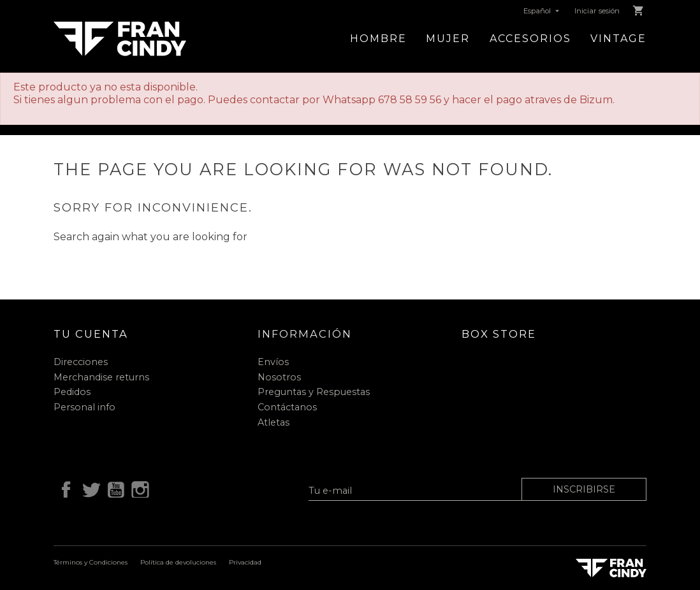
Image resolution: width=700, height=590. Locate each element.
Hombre (378, 39)
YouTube (113, 488)
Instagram (138, 488)
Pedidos (72, 392)
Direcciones (81, 362)
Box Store (499, 334)
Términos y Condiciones (91, 562)
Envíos (273, 362)
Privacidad (245, 562)
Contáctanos (287, 407)
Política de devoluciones (178, 562)
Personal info (84, 407)
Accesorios (530, 39)
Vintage (618, 39)
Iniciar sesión (597, 11)
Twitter (89, 488)
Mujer (448, 39)
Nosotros (279, 377)
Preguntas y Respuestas (314, 392)
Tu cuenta (91, 334)
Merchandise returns (101, 377)
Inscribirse (584, 489)
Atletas (273, 422)
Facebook (64, 488)
